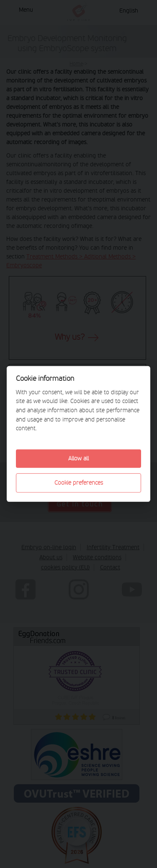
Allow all (78, 459)
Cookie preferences (79, 483)
